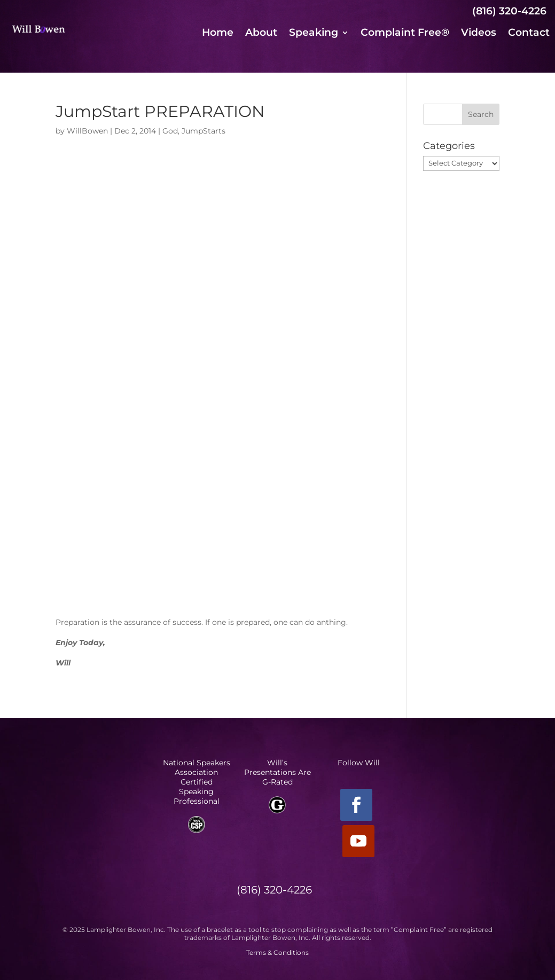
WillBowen (87, 131)
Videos (479, 34)
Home (218, 34)
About (261, 34)
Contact (529, 34)
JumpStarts (204, 131)
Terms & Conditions (277, 952)
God (170, 131)
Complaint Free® (405, 34)
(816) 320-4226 (509, 11)
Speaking (314, 34)
